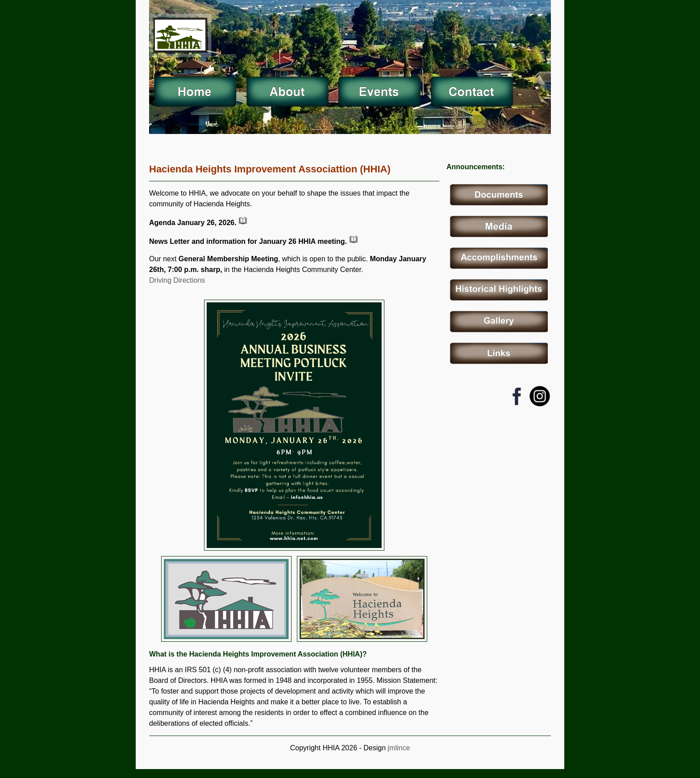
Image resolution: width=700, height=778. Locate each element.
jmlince (398, 748)
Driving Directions (177, 280)
